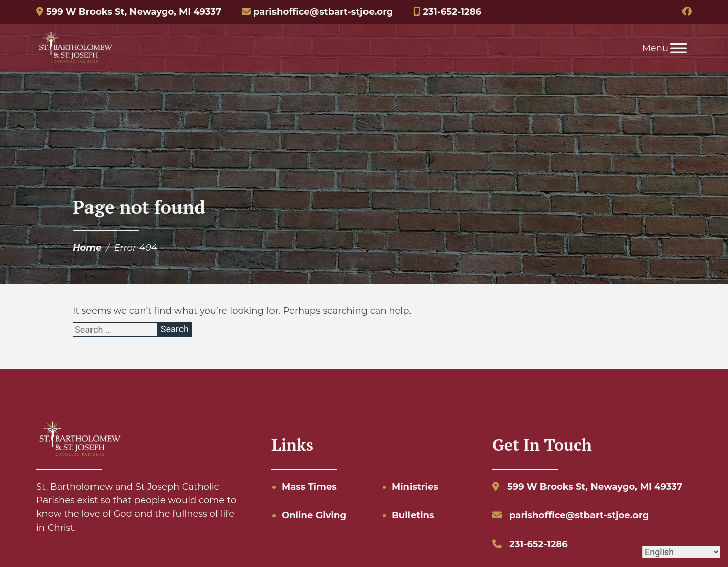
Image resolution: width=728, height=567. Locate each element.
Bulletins (413, 515)
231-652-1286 (447, 12)
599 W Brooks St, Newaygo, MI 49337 (129, 12)
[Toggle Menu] (678, 48)
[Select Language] (681, 552)
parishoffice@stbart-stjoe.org (317, 12)
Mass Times (309, 487)
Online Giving (314, 515)
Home (87, 248)
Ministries (415, 487)
